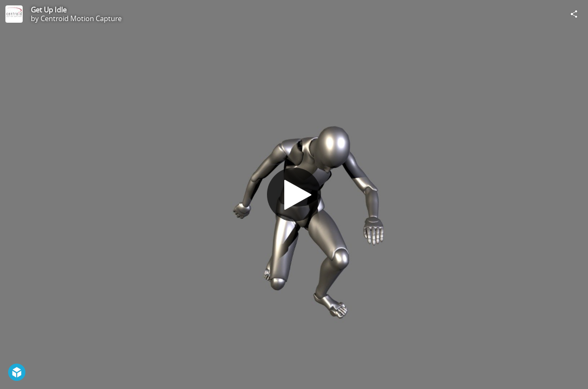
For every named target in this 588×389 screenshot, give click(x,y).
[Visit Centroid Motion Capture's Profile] (14, 14)
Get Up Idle (49, 10)
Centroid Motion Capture (81, 18)
